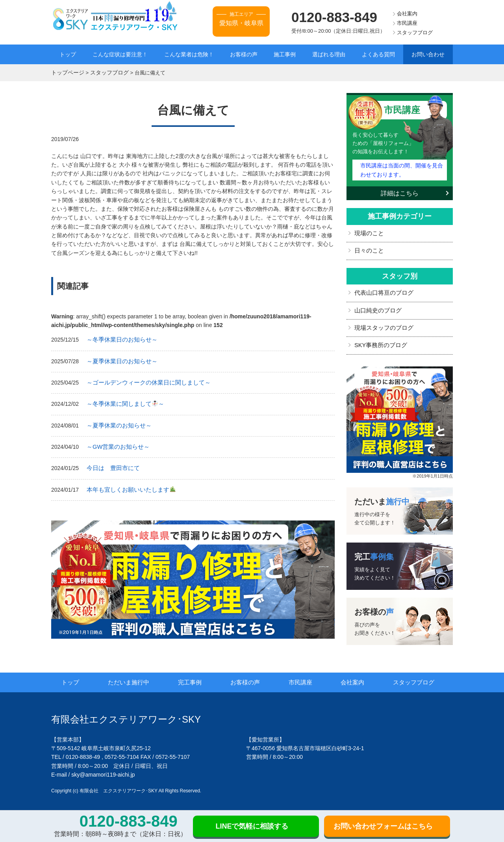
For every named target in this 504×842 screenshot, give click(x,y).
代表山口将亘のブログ (382, 290)
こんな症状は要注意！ (120, 54)
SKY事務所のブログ (379, 342)
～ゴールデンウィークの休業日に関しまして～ (145, 381)
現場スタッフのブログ (382, 325)
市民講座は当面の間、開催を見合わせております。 (401, 168)
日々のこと (368, 249)
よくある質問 (378, 54)
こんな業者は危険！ (189, 54)
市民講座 (407, 23)
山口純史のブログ (376, 307)
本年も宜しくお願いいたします (128, 486)
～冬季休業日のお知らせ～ (120, 339)
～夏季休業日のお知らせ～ (120, 360)
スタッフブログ (415, 33)
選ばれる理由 (329, 54)
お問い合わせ (428, 54)
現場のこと (368, 231)
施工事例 (285, 54)
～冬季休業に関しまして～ (123, 402)
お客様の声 (244, 54)
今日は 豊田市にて (111, 465)
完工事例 (194, 678)
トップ (68, 54)
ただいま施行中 (133, 678)
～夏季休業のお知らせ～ (117, 423)
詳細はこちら (400, 191)
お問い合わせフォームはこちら (383, 826)
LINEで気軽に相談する (252, 826)
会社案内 (407, 14)
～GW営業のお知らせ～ (116, 444)
